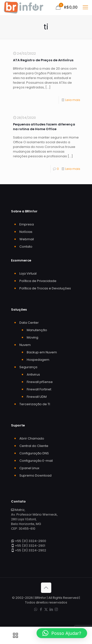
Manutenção (37, 330)
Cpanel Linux (29, 468)
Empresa (27, 224)
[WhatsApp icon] (36, 609)
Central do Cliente (34, 446)
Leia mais (73, 100)
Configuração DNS (34, 453)
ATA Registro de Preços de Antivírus (43, 60)
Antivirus (33, 374)
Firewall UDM (37, 397)
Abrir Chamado (32, 438)
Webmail (27, 239)
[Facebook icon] (41, 609)
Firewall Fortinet (39, 389)
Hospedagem (38, 360)
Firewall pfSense (40, 382)
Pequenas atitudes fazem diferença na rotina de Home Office (44, 127)
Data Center (29, 323)
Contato (26, 247)
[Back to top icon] (46, 588)
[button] (62, 633)
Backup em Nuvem (42, 352)
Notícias (26, 232)
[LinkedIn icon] (51, 609)
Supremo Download (35, 475)
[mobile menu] (85, 7)
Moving (33, 337)
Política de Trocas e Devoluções (45, 288)
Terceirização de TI (35, 404)
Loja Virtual (28, 273)
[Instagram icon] (56, 609)
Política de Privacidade (38, 281)
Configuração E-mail (36, 461)
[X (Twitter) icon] (46, 609)
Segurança (28, 367)
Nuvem (25, 345)
